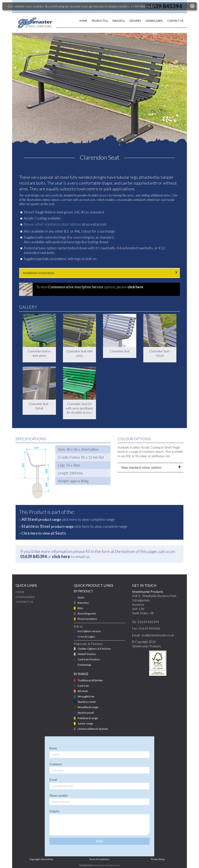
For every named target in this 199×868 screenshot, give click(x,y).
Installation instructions (99, 273)
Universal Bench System (93, 729)
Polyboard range (88, 718)
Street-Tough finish (38, 212)
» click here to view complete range (67, 519)
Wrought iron (86, 696)
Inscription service (89, 631)
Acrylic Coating (35, 218)
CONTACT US (175, 21)
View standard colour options (151, 467)
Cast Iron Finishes (89, 659)
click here (61, 556)
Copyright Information (41, 859)
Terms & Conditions (99, 859)
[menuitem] (81, 21)
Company (56, 764)
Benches (83, 603)
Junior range (85, 723)
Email (53, 780)
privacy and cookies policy (173, 6)
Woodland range (88, 707)
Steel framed (86, 713)
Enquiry (54, 811)
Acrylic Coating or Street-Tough (160, 447)
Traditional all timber (90, 680)
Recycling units (87, 613)
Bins (80, 608)
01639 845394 (33, 556)
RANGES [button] (119, 21)
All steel (83, 691)
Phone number (59, 796)
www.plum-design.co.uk (106, 865)
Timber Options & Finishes (94, 649)
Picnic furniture (87, 619)
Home (20, 592)
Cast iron (83, 686)
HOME (83, 21)
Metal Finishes (87, 654)
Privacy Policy (158, 859)
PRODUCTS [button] (100, 21)
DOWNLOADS (154, 21)
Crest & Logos (86, 636)
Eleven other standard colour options (52, 224)
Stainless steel (87, 702)
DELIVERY (135, 21)
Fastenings (84, 665)
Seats (81, 597)
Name (53, 748)
